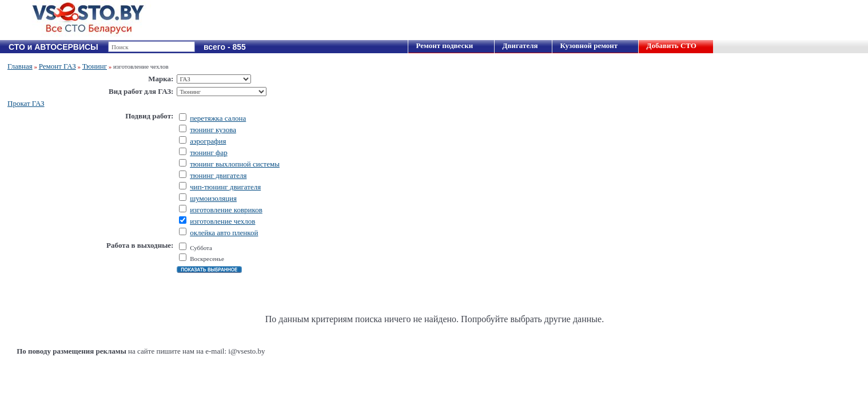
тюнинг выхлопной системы (235, 164)
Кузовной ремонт (589, 45)
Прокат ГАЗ (26, 103)
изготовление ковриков (226, 210)
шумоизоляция (213, 198)
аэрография (208, 141)
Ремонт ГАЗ (57, 66)
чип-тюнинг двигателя (225, 187)
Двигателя (520, 45)
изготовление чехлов (222, 221)
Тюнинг (95, 66)
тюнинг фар (209, 152)
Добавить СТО (671, 45)
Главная (20, 66)
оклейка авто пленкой (224, 233)
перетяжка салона (218, 118)
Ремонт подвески (444, 45)
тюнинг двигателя (218, 175)
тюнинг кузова (213, 130)
